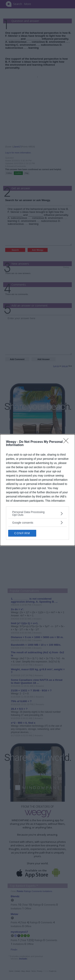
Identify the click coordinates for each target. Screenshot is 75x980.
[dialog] (37, 490)
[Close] (67, 442)
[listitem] (37, 513)
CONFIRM (22, 533)
